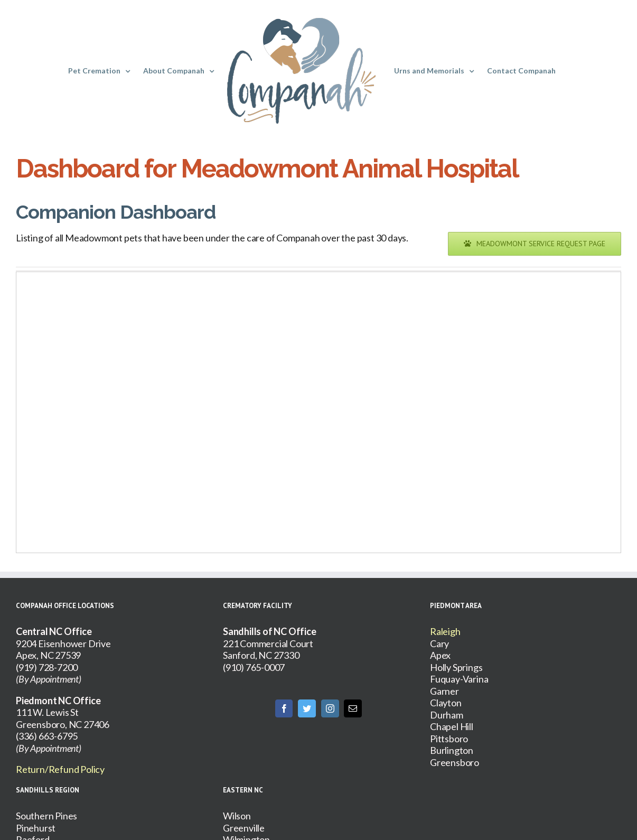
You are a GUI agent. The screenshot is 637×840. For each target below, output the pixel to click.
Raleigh (445, 631)
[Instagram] (330, 708)
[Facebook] (284, 708)
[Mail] (353, 708)
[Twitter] (307, 708)
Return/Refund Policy (60, 769)
